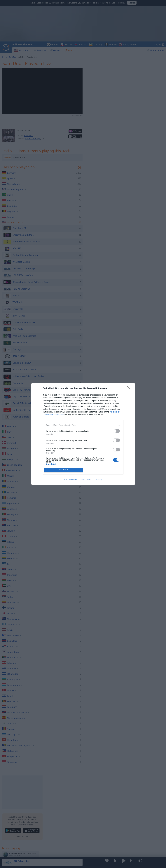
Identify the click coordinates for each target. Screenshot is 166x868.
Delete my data (71, 480)
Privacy (99, 480)
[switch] (116, 431)
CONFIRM (64, 470)
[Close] (130, 389)
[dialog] (83, 434)
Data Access (86, 480)
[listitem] (83, 425)
